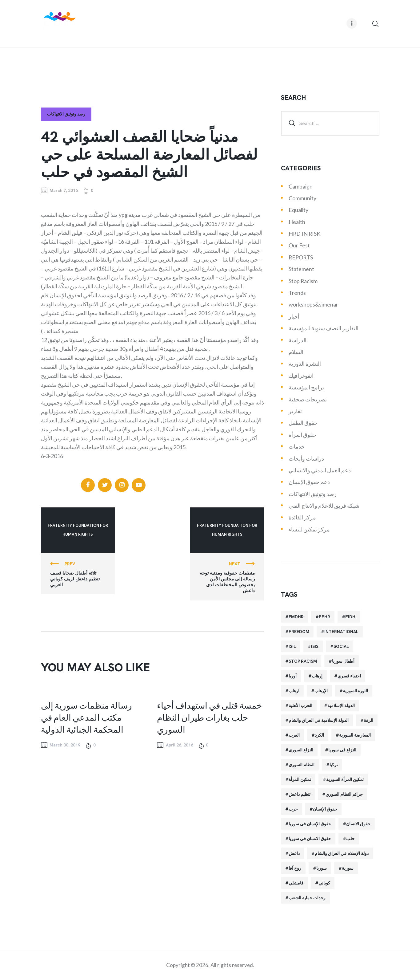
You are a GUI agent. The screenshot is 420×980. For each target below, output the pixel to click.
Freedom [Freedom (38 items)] (299, 632)
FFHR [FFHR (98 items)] (324, 617)
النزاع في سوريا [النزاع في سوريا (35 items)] (342, 750)
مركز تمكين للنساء (309, 529)
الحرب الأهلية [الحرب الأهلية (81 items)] (300, 706)
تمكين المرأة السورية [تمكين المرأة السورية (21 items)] (345, 779)
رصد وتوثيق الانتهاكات (66, 114)
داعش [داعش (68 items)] (294, 853)
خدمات (297, 446)
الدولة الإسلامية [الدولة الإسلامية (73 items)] (341, 706)
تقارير (295, 411)
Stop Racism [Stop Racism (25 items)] (303, 661)
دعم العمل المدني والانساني (320, 470)
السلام (296, 352)
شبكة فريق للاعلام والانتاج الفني (324, 506)
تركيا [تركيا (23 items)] (334, 765)
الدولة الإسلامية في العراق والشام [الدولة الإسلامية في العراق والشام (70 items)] (319, 720)
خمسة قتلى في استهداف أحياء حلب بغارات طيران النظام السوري (209, 717)
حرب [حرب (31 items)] (293, 809)
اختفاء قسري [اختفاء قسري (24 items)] (349, 676)
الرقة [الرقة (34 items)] (368, 720)
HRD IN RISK (304, 234)
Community (302, 198)
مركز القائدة (302, 517)
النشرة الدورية (305, 364)
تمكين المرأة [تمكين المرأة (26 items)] (300, 779)
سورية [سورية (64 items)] (348, 868)
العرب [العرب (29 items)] (294, 735)
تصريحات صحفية (308, 399)
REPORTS (301, 257)
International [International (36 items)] (341, 632)
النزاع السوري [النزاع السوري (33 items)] (301, 750)
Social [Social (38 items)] (341, 646)
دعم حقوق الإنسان (309, 482)
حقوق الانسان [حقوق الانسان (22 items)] (358, 824)
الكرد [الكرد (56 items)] (319, 735)
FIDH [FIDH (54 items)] (350, 617)
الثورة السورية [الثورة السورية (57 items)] (355, 691)
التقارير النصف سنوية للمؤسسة (324, 328)
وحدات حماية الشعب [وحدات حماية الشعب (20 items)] (307, 898)
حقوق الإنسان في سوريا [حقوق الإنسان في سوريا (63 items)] (310, 824)
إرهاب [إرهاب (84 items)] (317, 676)
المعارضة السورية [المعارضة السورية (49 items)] (355, 735)
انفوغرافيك (301, 376)
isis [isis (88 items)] (315, 646)
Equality (298, 210)
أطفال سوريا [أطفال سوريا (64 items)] (343, 661)
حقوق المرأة (302, 435)
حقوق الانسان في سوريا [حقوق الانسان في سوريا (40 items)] (310, 839)
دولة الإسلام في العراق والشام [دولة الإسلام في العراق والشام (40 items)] (342, 853)
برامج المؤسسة (306, 387)
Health (297, 222)
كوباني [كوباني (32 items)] (324, 883)
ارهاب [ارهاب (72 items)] (294, 691)
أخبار (294, 316)
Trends (297, 293)
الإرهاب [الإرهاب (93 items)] (321, 691)
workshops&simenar (313, 304)
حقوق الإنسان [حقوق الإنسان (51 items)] (325, 809)
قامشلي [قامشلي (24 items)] (296, 883)
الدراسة (298, 340)
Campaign (301, 186)
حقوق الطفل (303, 423)
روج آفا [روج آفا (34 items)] (295, 868)
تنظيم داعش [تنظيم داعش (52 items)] (300, 794)
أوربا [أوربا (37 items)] (293, 676)
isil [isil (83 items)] (292, 646)
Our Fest (299, 245)
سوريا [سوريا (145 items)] (322, 868)
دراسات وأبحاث (306, 458)
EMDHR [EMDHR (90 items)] (296, 617)
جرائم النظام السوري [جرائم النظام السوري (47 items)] (344, 794)
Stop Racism (303, 281)
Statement (301, 269)
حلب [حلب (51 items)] (350, 839)
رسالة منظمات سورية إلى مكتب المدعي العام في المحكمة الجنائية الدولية (86, 717)
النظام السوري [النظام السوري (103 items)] (302, 765)
